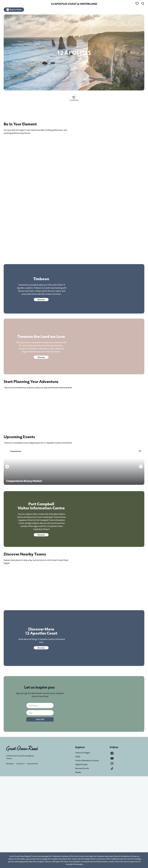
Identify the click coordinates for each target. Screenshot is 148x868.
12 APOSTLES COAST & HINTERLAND (74, 4)
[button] (7, 466)
